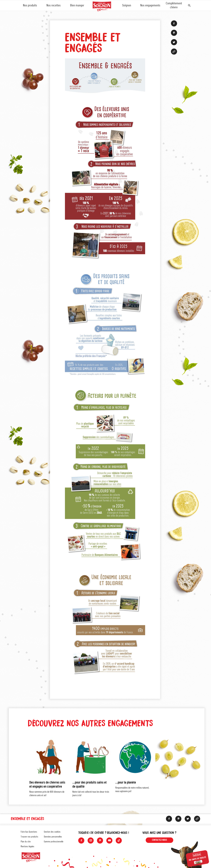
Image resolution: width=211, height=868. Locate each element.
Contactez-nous (159, 840)
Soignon (127, 5)
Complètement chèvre (174, 5)
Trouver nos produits (29, 837)
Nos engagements (150, 5)
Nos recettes (53, 5)
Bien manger (77, 5)
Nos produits (30, 5)
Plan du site (26, 842)
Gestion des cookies (52, 832)
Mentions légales (27, 847)
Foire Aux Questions (29, 832)
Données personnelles (53, 837)
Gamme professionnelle (54, 842)
